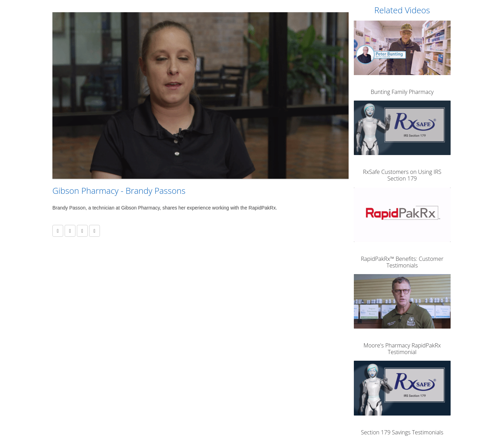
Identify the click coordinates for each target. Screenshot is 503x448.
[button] (58, 231)
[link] (70, 231)
